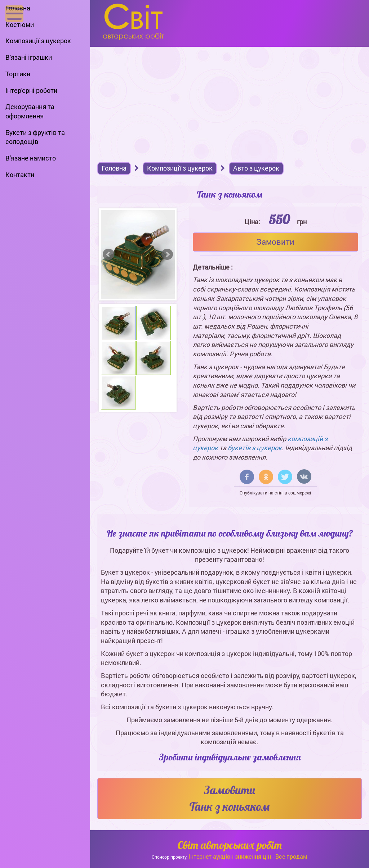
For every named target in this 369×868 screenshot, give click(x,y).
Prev (108, 254)
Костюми (20, 24)
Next (167, 254)
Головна (18, 8)
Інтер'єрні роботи (31, 90)
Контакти (20, 175)
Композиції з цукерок (38, 41)
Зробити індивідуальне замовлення (230, 757)
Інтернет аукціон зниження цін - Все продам (248, 856)
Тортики (18, 74)
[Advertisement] (230, 101)
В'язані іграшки (29, 57)
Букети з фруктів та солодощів (35, 137)
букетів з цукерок (255, 448)
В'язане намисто (31, 158)
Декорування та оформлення (30, 111)
